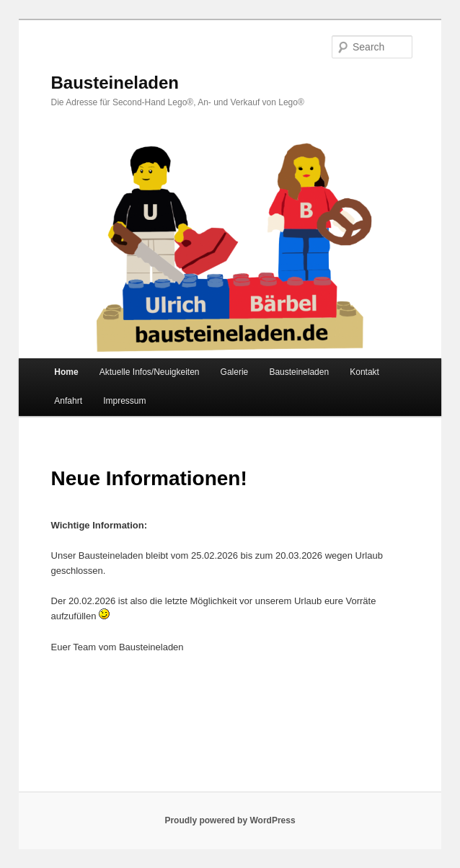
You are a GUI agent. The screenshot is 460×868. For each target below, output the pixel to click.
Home (66, 372)
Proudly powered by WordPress (230, 820)
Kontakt (364, 372)
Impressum (124, 401)
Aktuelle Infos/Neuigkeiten (150, 372)
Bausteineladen (115, 83)
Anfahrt (68, 401)
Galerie (235, 372)
